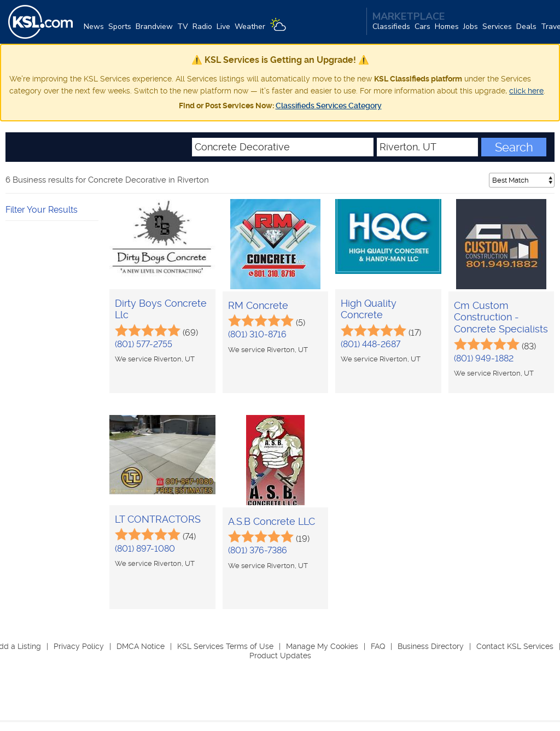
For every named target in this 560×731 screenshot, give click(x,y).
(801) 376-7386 (258, 550)
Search (514, 147)
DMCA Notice (141, 646)
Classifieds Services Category (329, 106)
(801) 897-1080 (145, 549)
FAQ (378, 646)
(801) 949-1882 (484, 358)
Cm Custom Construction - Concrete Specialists (501, 317)
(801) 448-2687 (371, 344)
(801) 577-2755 (144, 344)
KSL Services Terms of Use (225, 646)
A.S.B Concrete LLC (272, 521)
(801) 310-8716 (257, 334)
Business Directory (431, 646)
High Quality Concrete (369, 309)
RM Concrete (258, 305)
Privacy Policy (79, 646)
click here (526, 91)
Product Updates (280, 656)
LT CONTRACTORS (158, 519)
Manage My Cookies (322, 646)
